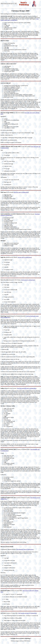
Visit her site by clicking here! (25, 257)
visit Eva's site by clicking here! (21, 192)
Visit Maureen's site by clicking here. (25, 549)
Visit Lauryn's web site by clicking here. (27, 613)
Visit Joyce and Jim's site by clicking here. (26, 388)
